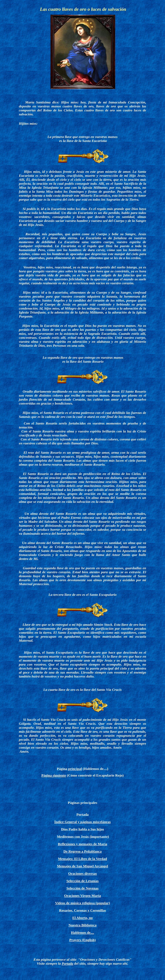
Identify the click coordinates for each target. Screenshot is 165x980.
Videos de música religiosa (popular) (82, 903)
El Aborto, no (82, 918)
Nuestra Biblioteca (83, 925)
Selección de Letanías (82, 881)
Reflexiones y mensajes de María (82, 844)
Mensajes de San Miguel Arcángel (82, 866)
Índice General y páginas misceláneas (82, 822)
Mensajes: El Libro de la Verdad (82, 859)
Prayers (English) (82, 940)
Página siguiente (54, 775)
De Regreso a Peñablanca (82, 851)
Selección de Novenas (82, 888)
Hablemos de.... (82, 932)
